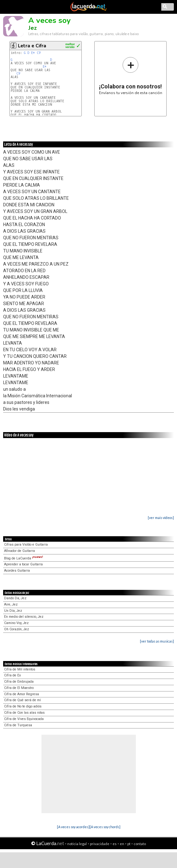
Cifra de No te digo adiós (23, 706)
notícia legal (77, 844)
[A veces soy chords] (105, 827)
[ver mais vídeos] (161, 518)
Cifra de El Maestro (19, 688)
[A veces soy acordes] (73, 827)
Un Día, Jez (13, 611)
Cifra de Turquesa (18, 725)
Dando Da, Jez (15, 598)
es (115, 844)
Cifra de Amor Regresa (22, 694)
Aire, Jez (11, 604)
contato (140, 844)
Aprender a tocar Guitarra (23, 564)
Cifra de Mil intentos (20, 669)
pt (129, 844)
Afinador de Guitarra (19, 551)
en (122, 844)
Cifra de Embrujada (19, 682)
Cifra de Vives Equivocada (24, 719)
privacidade (100, 844)
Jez (33, 28)
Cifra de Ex (12, 675)
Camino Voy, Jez (16, 623)
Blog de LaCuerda (24, 558)
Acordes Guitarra (17, 571)
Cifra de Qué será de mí (22, 700)
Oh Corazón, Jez (17, 629)
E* (33, 53)
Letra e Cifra (32, 46)
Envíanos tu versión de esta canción (131, 76)
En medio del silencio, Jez (24, 617)
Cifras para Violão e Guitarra (26, 545)
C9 (39, 53)
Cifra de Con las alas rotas (24, 713)
